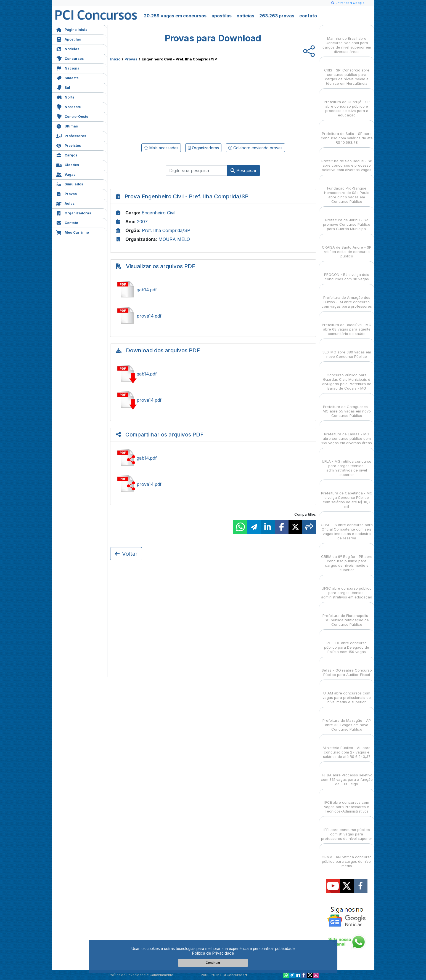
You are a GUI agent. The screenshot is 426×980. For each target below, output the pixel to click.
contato (308, 16)
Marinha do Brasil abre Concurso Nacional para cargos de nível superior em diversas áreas (347, 40)
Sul (63, 87)
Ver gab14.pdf (213, 290)
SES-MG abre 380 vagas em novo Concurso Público (347, 349)
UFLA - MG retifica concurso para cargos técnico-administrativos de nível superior (347, 463)
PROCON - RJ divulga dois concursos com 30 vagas (347, 272)
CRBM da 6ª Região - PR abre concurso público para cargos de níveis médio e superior (347, 558)
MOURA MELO (174, 239)
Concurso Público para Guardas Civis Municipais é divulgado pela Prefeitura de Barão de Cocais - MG (347, 377)
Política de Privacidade (213, 953)
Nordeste (68, 106)
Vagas (66, 174)
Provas (66, 193)
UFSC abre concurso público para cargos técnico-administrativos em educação (347, 588)
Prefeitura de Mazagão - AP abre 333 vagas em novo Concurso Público (347, 720)
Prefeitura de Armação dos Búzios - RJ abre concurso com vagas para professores (347, 297)
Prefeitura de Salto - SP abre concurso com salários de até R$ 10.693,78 (347, 133)
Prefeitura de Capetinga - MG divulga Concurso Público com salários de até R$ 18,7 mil (347, 495)
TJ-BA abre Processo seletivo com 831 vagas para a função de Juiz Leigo (347, 775)
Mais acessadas (161, 148)
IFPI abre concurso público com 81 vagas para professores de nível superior (347, 829)
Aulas (65, 203)
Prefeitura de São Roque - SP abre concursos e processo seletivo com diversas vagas (347, 160)
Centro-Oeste (72, 116)
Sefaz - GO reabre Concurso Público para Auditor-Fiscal (347, 668)
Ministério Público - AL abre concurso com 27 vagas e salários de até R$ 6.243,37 (347, 747)
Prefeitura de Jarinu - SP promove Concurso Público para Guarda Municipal (347, 219)
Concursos (70, 58)
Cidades (68, 164)
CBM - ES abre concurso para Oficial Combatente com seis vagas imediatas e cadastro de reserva (347, 527)
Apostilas (68, 39)
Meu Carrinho (72, 232)
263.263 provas (277, 16)
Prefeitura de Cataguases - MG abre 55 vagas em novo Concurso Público (347, 406)
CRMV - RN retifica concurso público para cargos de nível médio (347, 857)
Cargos (67, 155)
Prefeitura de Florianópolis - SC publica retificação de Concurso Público (347, 615)
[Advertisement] (168, 101)
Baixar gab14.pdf (213, 374)
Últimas (67, 126)
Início (115, 59)
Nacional (68, 68)
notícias (245, 16)
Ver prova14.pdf (213, 316)
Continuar (213, 963)
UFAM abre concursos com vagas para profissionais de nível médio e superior (347, 693)
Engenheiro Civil (158, 213)
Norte (65, 97)
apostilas (222, 16)
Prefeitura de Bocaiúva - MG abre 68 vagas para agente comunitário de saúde (347, 324)
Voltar (126, 554)
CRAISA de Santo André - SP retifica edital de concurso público (347, 247)
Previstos (68, 145)
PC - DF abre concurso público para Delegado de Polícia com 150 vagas (347, 642)
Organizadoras (74, 213)
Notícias (68, 48)
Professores (71, 135)
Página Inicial (72, 29)
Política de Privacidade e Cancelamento (141, 975)
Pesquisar (244, 171)
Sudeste (67, 77)
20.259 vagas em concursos (175, 16)
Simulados (70, 184)
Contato (67, 222)
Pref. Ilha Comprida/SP (166, 230)
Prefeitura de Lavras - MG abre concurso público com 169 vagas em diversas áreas (347, 434)
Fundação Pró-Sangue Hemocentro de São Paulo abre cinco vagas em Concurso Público (347, 190)
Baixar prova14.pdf (213, 400)
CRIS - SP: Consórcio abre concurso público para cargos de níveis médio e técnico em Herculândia (347, 72)
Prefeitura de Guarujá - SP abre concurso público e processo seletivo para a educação (347, 104)
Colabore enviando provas (255, 148)
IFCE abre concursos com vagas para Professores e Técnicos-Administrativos (347, 802)
